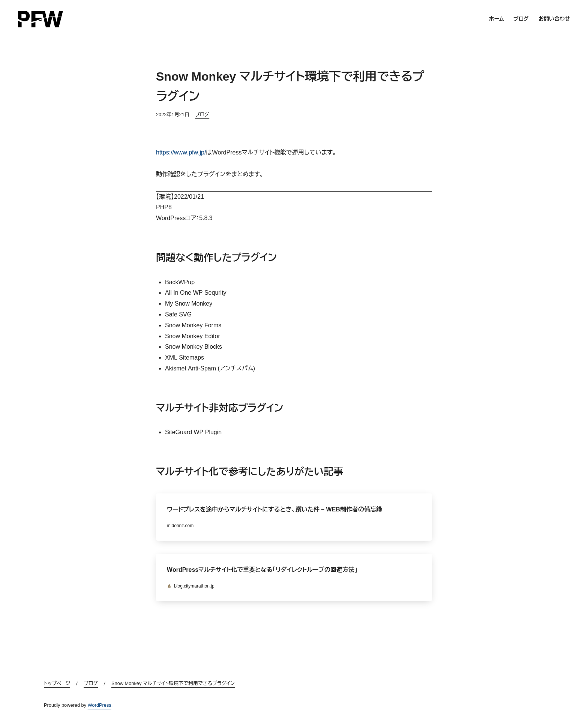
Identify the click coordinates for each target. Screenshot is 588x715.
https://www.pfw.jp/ (181, 152)
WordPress (100, 705)
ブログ (202, 115)
